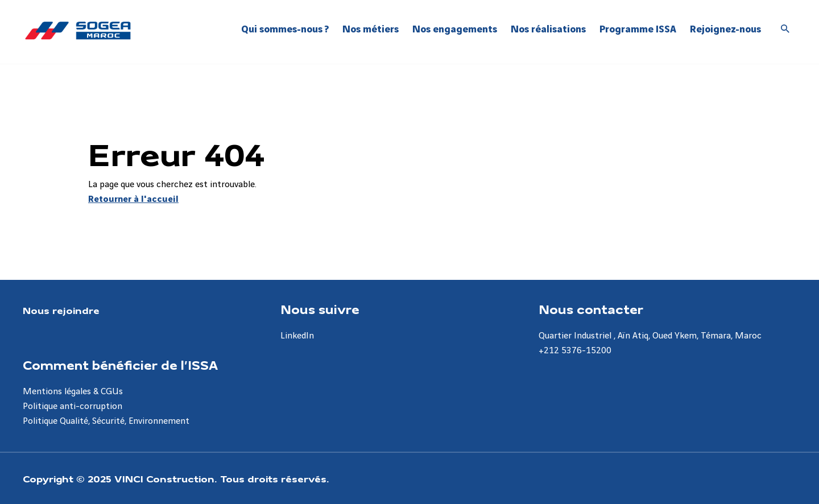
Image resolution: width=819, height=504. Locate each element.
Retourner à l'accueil (133, 199)
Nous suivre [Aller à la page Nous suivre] (320, 309)
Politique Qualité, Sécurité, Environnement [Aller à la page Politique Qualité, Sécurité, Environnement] (106, 421)
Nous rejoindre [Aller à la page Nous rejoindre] (61, 310)
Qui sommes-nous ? (285, 29)
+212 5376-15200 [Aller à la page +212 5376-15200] (575, 351)
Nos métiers (371, 29)
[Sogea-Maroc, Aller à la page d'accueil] (78, 30)
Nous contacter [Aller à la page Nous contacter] (591, 309)
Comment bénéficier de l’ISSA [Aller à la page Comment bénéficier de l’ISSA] (120, 365)
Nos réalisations (548, 29)
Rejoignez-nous (725, 29)
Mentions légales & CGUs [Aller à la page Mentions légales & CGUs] (73, 392)
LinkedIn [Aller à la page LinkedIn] (297, 336)
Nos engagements (455, 29)
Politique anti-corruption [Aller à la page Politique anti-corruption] (73, 406)
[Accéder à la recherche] (785, 30)
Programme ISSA (638, 29)
